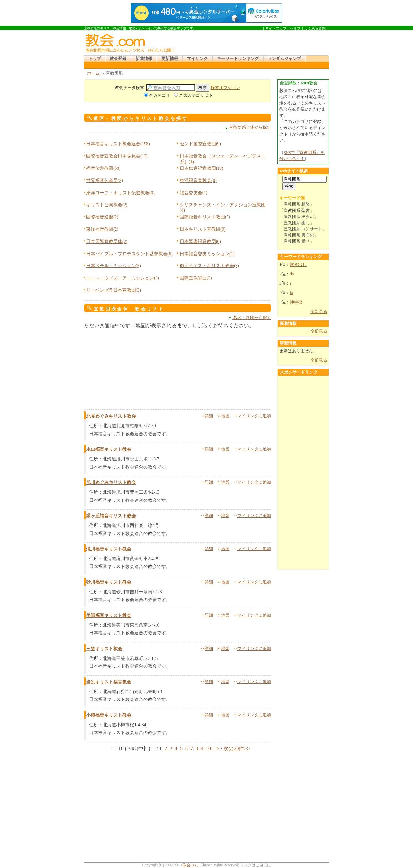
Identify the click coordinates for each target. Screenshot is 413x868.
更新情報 (170, 59)
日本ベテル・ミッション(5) (114, 266)
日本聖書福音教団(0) (200, 242)
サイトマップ (276, 28)
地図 (225, 416)
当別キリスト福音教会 (109, 682)
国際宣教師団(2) (196, 278)
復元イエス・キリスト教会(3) (209, 266)
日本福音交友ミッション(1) (207, 254)
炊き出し (298, 265)
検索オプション (225, 88)
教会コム (190, 865)
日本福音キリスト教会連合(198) (118, 144)
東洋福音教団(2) (102, 229)
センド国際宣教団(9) (200, 144)
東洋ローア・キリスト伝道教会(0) (120, 193)
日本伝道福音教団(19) (201, 168)
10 (208, 748)
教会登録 (118, 59)
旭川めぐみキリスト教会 (111, 483)
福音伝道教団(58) (103, 168)
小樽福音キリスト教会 (109, 715)
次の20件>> (237, 748)
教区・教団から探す (252, 318)
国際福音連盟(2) (102, 217)
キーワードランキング (238, 59)
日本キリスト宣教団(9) (203, 229)
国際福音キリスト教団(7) (205, 217)
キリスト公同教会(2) (107, 205)
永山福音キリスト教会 (109, 449)
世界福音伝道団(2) (105, 181)
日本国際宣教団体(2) (107, 242)
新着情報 (144, 59)
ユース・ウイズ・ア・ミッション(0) (123, 278)
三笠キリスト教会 (104, 649)
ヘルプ (295, 28)
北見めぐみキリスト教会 (111, 416)
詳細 (209, 416)
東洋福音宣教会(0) (198, 181)
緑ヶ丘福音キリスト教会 (111, 516)
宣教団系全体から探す (250, 127)
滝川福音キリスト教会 (109, 549)
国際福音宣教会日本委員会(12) (117, 156)
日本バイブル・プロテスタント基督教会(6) (129, 254)
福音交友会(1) (194, 193)
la (291, 293)
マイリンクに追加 (254, 416)
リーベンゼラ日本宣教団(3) (114, 290)
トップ (95, 59)
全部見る (319, 312)
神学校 (296, 302)
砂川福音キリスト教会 (109, 582)
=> (217, 748)
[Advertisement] (253, 42)
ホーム (93, 73)
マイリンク (197, 59)
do (292, 274)
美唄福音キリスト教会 (109, 616)
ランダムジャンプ (284, 59)
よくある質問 (315, 28)
